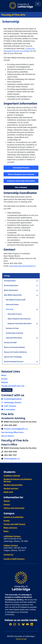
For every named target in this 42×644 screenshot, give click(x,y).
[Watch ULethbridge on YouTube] (27, 624)
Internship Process (15, 314)
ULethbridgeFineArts (12, 399)
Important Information (14, 338)
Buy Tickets (7, 390)
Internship (10, 309)
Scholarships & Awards (15, 333)
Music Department (11, 290)
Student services (11, 488)
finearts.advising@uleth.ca (16, 429)
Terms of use (21, 639)
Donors (7, 504)
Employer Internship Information (20, 323)
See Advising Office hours (12, 432)
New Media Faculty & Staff (16, 300)
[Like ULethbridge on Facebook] (10, 624)
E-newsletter (8, 410)
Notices (5, 382)
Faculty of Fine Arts (13, 15)
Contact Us (8, 555)
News (4, 375)
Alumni (7, 501)
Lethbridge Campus (12, 536)
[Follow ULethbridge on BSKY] (23, 624)
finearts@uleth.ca (12, 459)
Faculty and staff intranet (14, 524)
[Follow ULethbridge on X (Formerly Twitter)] (19, 624)
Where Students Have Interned (19, 319)
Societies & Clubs (12, 328)
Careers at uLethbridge (13, 517)
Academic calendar (12, 476)
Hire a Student (21, 187)
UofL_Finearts (9, 406)
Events (4, 379)
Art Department (10, 281)
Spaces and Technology (13, 357)
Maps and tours (10, 528)
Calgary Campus (11, 545)
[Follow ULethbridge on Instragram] (15, 624)
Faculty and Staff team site (13, 386)
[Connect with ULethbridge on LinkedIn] (32, 624)
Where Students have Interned (21, 174)
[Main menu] (38, 4)
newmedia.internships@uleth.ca (22, 266)
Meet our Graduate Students (15, 347)
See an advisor (8, 436)
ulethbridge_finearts (11, 402)
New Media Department (13, 295)
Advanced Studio (12, 304)
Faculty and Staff (10, 343)
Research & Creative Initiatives (15, 352)
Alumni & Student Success (14, 362)
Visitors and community (14, 508)
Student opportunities (13, 485)
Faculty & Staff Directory (14, 559)
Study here (8, 492)
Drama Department (11, 285)
